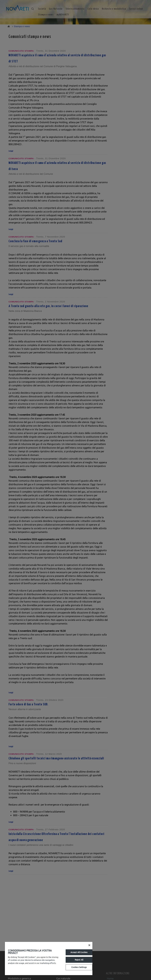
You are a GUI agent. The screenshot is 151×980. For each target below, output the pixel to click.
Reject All (79, 960)
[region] (49, 958)
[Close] (89, 945)
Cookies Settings (79, 967)
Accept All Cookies (79, 952)
